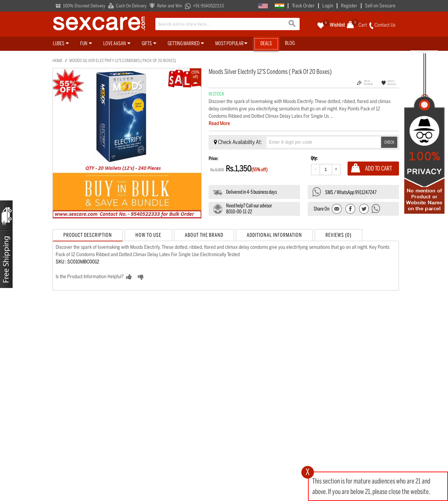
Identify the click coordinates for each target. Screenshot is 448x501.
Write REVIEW (368, 83)
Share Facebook (351, 209)
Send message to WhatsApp (376, 208)
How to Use (148, 235)
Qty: (314, 158)
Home (58, 61)
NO (152, 277)
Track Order (303, 6)
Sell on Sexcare (380, 6)
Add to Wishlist (392, 83)
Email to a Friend (337, 209)
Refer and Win (170, 6)
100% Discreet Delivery (84, 6)
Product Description (88, 235)
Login (328, 6)
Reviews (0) (338, 235)
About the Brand (204, 235)
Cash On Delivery (131, 6)
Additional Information (274, 235)
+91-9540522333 (208, 6)
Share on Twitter (364, 209)
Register (349, 6)
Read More (219, 123)
